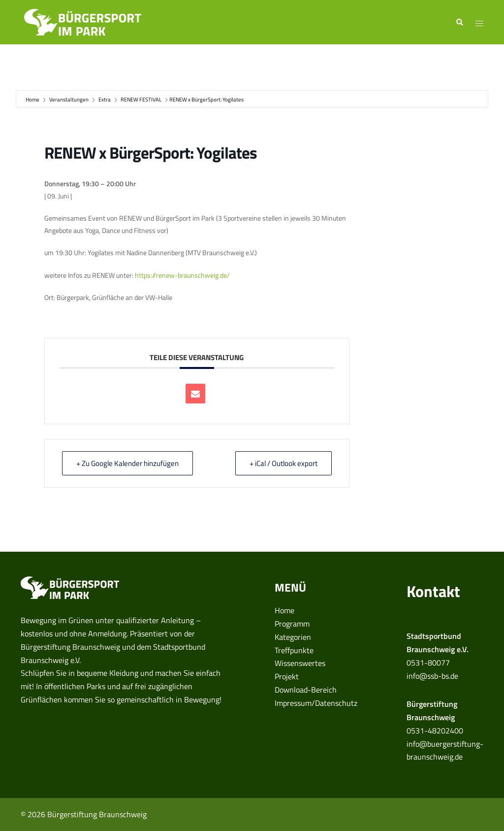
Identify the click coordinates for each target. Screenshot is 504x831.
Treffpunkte (294, 650)
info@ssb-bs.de (432, 676)
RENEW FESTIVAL (141, 100)
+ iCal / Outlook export (283, 463)
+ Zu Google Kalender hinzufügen (127, 463)
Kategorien (293, 637)
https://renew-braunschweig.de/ (182, 275)
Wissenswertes (300, 663)
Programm (292, 624)
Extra (105, 100)
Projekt (287, 676)
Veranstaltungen (69, 100)
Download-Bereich (306, 690)
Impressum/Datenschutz (316, 703)
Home (33, 100)
